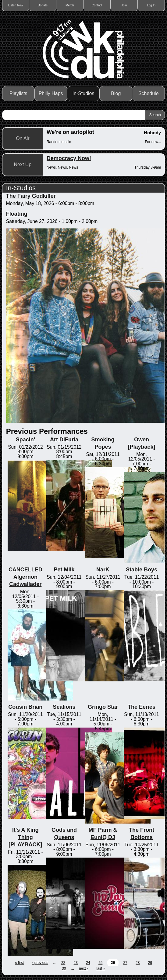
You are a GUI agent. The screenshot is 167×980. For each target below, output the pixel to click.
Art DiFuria (64, 440)
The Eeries (142, 707)
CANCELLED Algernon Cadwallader (25, 577)
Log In (151, 5)
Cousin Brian (25, 707)
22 (63, 963)
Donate (43, 5)
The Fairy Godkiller (31, 196)
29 (150, 963)
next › (83, 968)
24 (88, 963)
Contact (97, 5)
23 (76, 963)
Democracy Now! (69, 158)
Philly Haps (51, 93)
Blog (116, 93)
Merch (70, 5)
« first (19, 963)
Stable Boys (142, 570)
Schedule (149, 93)
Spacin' (25, 440)
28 (138, 963)
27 (125, 963)
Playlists (18, 93)
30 (64, 968)
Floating (17, 214)
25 (100, 963)
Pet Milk (64, 570)
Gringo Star (103, 707)
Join (124, 5)
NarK (103, 570)
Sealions (64, 707)
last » (101, 968)
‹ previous (40, 963)
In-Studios (83, 93)
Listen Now (16, 5)
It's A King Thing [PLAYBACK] (25, 837)
